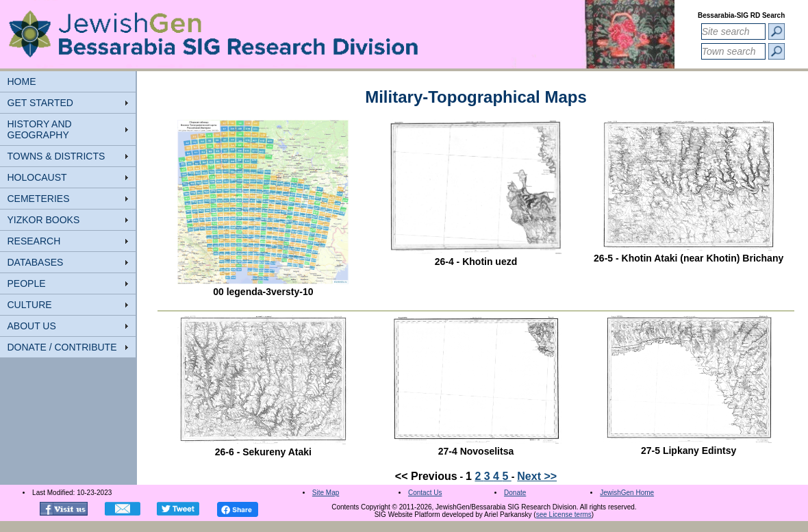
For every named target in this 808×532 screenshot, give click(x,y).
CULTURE (30, 305)
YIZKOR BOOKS (44, 220)
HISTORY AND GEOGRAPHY (40, 129)
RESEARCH (34, 241)
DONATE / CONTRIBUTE (62, 347)
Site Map (326, 493)
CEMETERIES (39, 199)
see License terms (564, 515)
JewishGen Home (627, 493)
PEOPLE (27, 283)
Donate (515, 493)
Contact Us (425, 493)
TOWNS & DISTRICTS (56, 156)
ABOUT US (32, 326)
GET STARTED (40, 103)
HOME (22, 81)
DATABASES (36, 262)
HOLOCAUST (37, 177)
